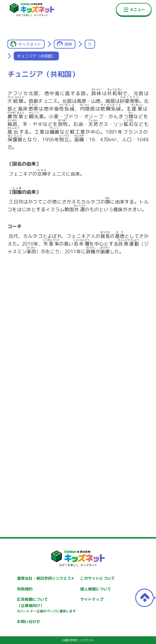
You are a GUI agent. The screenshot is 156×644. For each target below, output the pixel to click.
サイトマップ (92, 599)
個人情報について (96, 589)
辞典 (68, 44)
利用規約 (25, 589)
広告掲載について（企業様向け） (46, 605)
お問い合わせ (29, 621)
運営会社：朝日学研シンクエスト (46, 578)
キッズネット (30, 44)
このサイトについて (98, 578)
